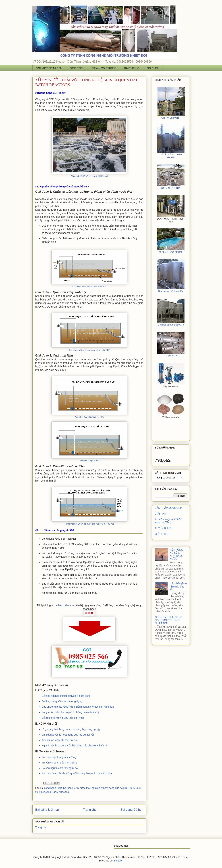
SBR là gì (135, 788)
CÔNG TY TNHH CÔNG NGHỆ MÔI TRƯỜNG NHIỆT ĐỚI (169, 620)
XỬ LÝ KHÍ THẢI (171, 118)
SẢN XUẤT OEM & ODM (49, 68)
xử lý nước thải (61, 792)
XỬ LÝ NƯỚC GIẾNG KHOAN (171, 156)
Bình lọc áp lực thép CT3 (171, 325)
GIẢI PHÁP (161, 514)
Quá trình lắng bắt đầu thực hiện (89, 417)
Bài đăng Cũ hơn (132, 810)
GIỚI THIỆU (153, 68)
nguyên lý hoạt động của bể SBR (110, 788)
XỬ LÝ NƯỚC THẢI (171, 188)
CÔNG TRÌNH (77, 68)
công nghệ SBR (53, 788)
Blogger (118, 861)
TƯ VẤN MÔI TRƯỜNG (104, 68)
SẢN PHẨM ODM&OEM (169, 508)
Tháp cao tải (171, 356)
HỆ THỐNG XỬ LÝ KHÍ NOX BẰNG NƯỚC (177, 554)
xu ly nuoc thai (43, 792)
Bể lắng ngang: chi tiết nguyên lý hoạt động (66, 696)
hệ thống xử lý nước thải (77, 788)
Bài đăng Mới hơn (47, 810)
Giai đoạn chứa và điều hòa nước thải (89, 287)
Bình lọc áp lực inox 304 (171, 291)
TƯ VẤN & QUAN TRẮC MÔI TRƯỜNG (169, 521)
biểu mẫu (63, 605)
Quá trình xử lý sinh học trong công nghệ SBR (89, 350)
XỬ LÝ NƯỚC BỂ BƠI (171, 252)
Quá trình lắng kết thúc (89, 461)
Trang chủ (90, 810)
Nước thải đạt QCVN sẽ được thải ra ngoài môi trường (89, 524)
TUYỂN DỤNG (131, 68)
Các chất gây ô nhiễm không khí (178, 587)
